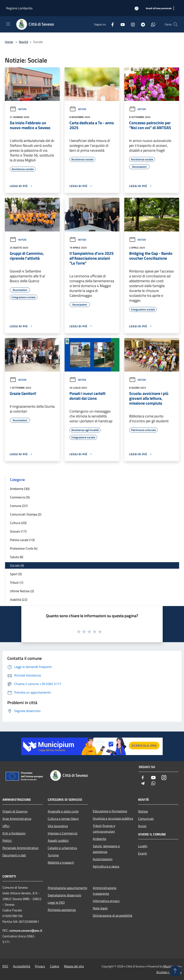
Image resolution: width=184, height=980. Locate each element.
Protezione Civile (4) (24, 548)
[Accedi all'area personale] (137, 8)
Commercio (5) (20, 497)
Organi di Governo (15, 811)
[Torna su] (175, 971)
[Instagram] (131, 24)
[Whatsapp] (152, 24)
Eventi (143, 853)
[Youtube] (121, 24)
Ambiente (100, 839)
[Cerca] (175, 24)
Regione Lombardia (19, 8)
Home (9, 42)
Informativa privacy (106, 901)
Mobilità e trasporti (61, 862)
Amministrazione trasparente (105, 891)
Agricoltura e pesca (106, 866)
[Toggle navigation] (8, 24)
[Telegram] (141, 24)
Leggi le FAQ (56, 902)
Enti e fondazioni (14, 833)
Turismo (53, 855)
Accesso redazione (169, 972)
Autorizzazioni (103, 859)
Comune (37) (19, 506)
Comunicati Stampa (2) (26, 514)
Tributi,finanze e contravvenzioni (104, 829)
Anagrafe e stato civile (63, 811)
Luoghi (143, 846)
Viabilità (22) (19, 600)
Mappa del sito (74, 966)
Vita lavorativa (58, 826)
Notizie (18, 109)
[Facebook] (111, 24)
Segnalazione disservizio (64, 895)
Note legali (100, 908)
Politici (7, 841)
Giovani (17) (18, 531)
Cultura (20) (18, 523)
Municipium (171, 966)
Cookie (55, 966)
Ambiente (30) (20, 489)
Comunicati (146, 819)
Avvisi (142, 826)
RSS (5, 966)
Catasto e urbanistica (62, 848)
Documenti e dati (14, 855)
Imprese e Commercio (63, 833)
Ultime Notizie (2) (22, 591)
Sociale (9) (17, 565)
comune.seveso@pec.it (26, 930)
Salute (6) (17, 557)
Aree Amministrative (17, 819)
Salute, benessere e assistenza (106, 849)
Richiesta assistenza (62, 910)
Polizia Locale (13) (22, 540)
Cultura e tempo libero (63, 819)
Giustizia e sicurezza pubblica (113, 818)
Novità (23, 42)
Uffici (6, 826)
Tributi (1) (17, 582)
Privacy (40, 966)
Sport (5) (16, 574)
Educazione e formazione (110, 811)
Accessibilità (22, 966)
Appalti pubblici (58, 841)
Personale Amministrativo (20, 848)
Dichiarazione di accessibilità (113, 915)
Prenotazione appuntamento (67, 888)
